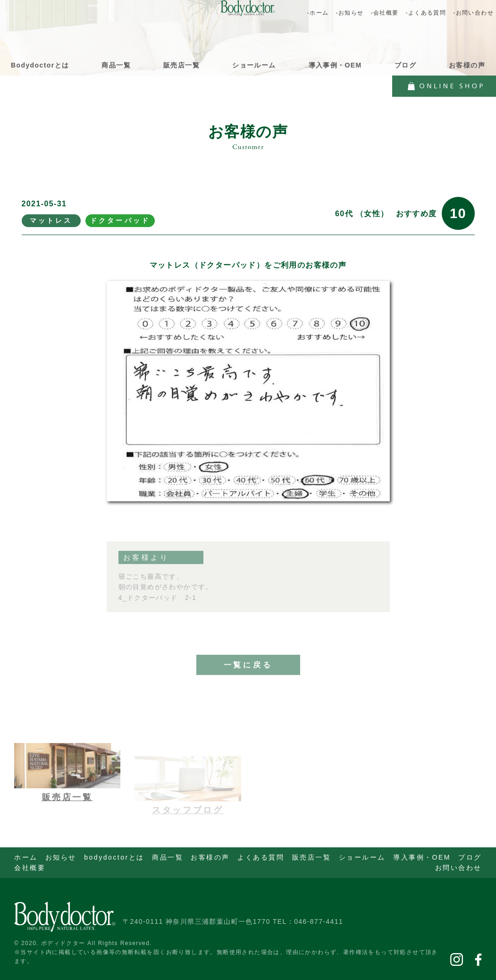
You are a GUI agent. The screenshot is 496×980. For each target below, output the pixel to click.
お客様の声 (467, 65)
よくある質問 (261, 857)
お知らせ (61, 857)
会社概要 (30, 868)
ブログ (405, 65)
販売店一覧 (181, 65)
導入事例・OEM (335, 65)
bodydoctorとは (114, 857)
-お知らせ (349, 13)
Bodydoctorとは (40, 65)
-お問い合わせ (473, 13)
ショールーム (254, 65)
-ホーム (318, 13)
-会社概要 (384, 13)
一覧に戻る (248, 675)
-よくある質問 (426, 13)
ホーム (26, 857)
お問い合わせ (458, 868)
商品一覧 (116, 65)
